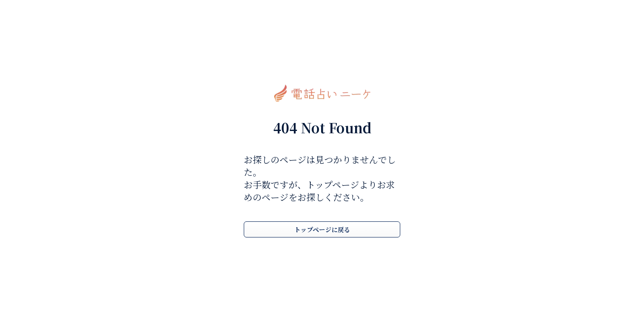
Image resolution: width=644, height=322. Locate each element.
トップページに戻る (322, 229)
